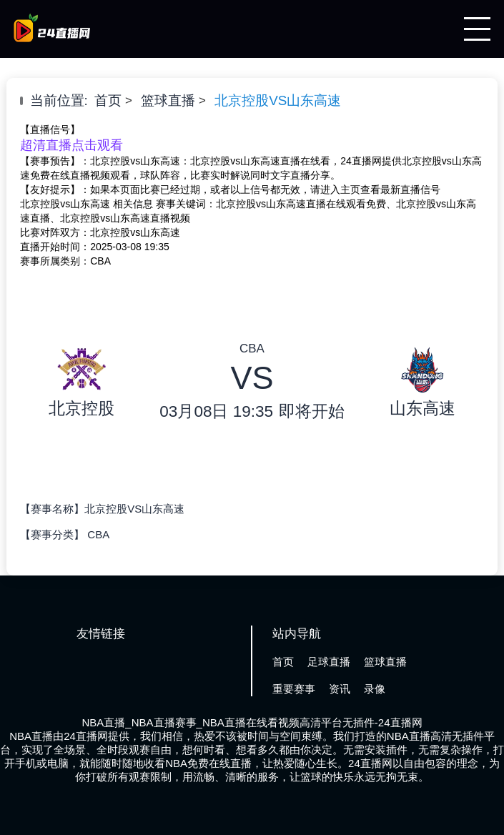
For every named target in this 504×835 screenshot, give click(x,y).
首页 (108, 100)
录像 (375, 689)
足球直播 (329, 662)
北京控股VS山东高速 (278, 100)
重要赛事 (294, 689)
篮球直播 (168, 100)
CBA (98, 534)
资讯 (340, 689)
